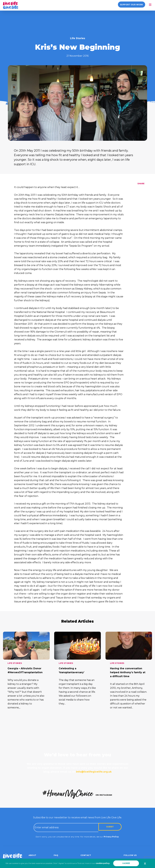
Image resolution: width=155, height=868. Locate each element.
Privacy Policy (111, 837)
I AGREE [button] (126, 863)
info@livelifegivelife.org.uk (94, 772)
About (32, 855)
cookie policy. (103, 863)
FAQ (56, 855)
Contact (86, 855)
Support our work (132, 5)
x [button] (145, 863)
